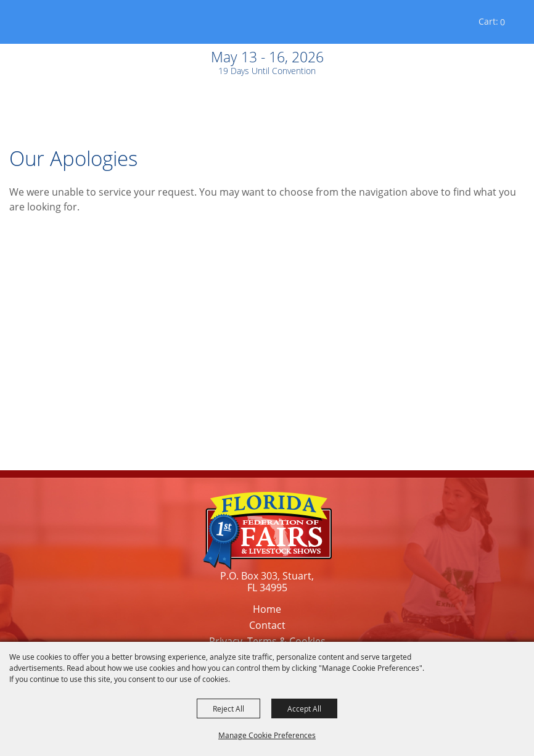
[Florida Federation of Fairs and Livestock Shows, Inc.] (42, 24)
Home (267, 609)
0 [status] (503, 22)
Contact (267, 625)
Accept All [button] (304, 708)
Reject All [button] (228, 708)
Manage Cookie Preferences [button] (267, 735)
